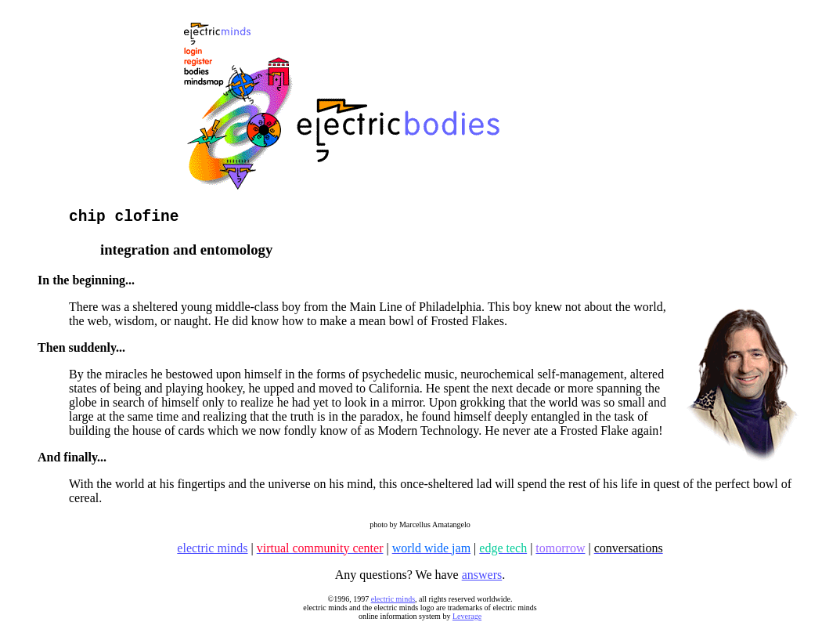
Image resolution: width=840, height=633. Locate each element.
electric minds (393, 603)
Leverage (467, 620)
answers (482, 579)
